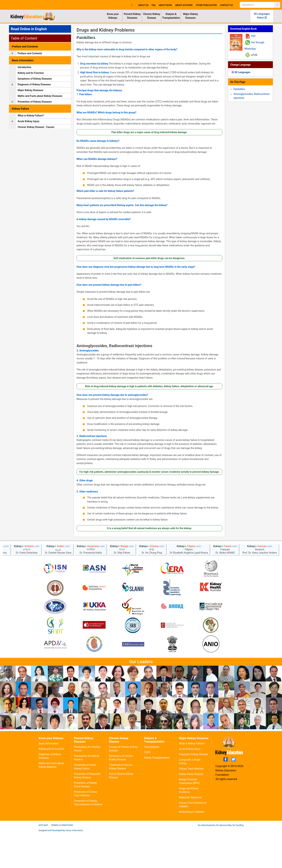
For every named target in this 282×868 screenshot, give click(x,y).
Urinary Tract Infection (191, 803)
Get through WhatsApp (254, 46)
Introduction (24, 67)
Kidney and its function (51, 784)
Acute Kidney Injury (29, 121)
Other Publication (206, 5)
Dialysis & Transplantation (171, 16)
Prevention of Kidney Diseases (35, 102)
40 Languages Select (262, 16)
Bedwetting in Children (192, 847)
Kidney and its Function (31, 73)
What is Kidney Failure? (31, 116)
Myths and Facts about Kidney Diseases (40, 96)
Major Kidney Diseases (190, 16)
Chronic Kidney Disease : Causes (36, 127)
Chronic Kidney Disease (152, 16)
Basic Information (49, 778)
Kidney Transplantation (157, 793)
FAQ (154, 5)
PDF (253, 36)
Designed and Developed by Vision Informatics (61, 865)
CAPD (147, 787)
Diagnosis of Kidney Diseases (34, 84)
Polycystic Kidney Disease (193, 789)
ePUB (254, 55)
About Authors (184, 5)
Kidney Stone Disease (191, 809)
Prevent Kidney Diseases (132, 16)
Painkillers (86, 38)
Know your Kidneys (113, 16)
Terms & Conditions (62, 860)
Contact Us (226, 5)
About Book (165, 5)
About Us (143, 5)
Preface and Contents (30, 53)
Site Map (43, 860)
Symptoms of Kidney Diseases (35, 79)
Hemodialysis (151, 782)
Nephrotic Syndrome (190, 832)
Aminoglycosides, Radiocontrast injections (114, 346)
